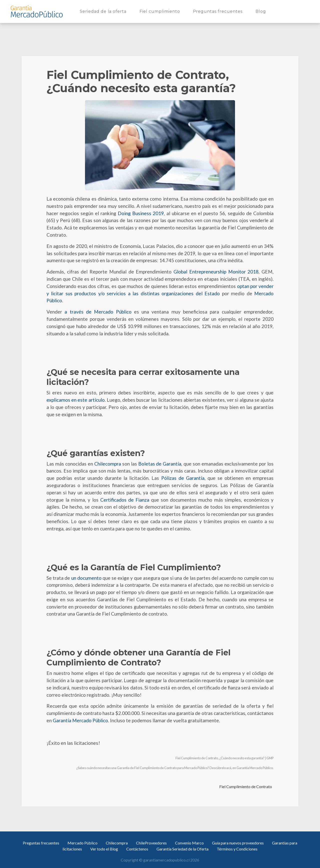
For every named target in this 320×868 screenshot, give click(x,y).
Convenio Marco (189, 843)
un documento (86, 578)
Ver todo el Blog (104, 849)
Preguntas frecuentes (219, 11)
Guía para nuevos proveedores (238, 843)
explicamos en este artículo (76, 400)
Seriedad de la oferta (104, 11)
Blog (262, 11)
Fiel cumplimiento (161, 11)
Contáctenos (137, 849)
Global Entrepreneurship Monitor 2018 (215, 272)
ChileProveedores (151, 843)
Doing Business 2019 (140, 213)
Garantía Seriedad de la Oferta (182, 849)
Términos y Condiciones (237, 849)
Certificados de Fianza (124, 500)
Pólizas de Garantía (182, 478)
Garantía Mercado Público (80, 720)
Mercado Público (82, 843)
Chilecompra (107, 464)
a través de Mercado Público (97, 312)
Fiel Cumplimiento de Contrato (246, 786)
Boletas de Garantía (159, 464)
